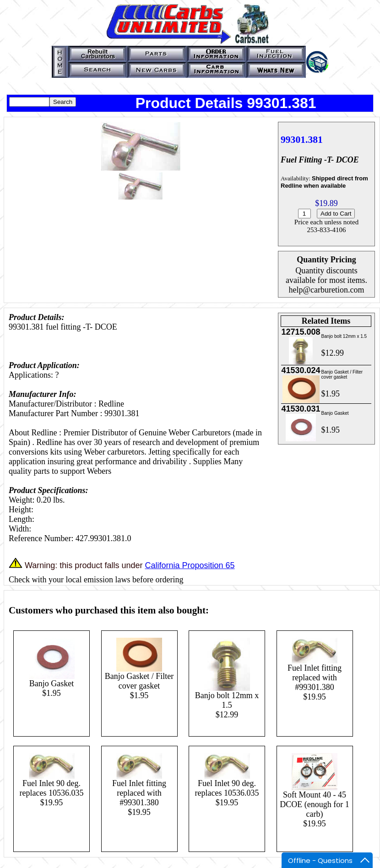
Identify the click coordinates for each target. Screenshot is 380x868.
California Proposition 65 (190, 565)
